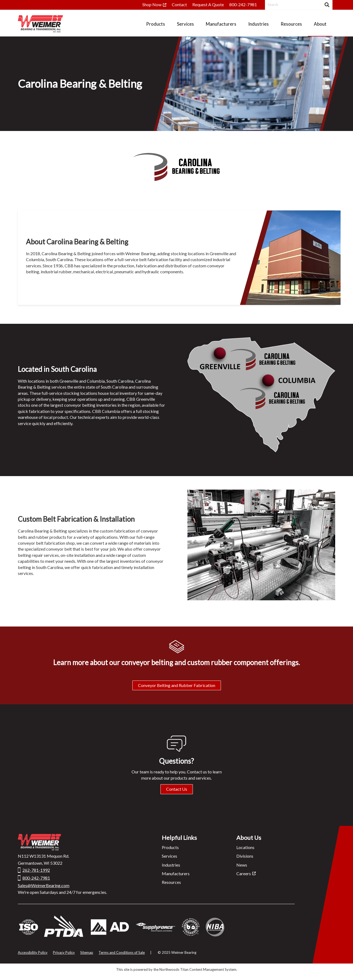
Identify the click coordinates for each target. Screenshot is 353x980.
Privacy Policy (64, 952)
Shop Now (152, 4)
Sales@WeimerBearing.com (44, 885)
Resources (171, 882)
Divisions (245, 856)
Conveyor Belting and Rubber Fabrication (177, 685)
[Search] (326, 5)
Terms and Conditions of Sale (122, 952)
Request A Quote (208, 4)
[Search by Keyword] (293, 5)
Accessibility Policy (33, 952)
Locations (245, 847)
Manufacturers (176, 873)
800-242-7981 (243, 4)
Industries (171, 865)
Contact (179, 4)
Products (170, 847)
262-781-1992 (36, 870)
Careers (244, 873)
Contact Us (177, 789)
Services (169, 856)
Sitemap (87, 952)
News (242, 865)
